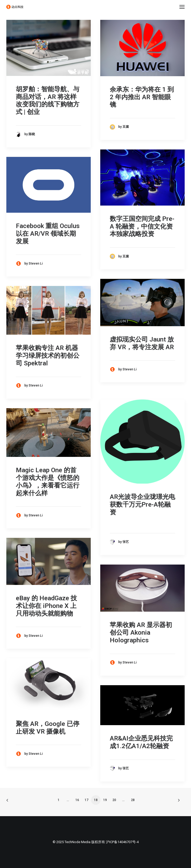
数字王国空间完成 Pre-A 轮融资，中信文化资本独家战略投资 (142, 226)
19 (105, 800)
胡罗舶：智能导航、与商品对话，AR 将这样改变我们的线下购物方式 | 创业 (48, 101)
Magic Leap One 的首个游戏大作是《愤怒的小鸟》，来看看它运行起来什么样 (48, 481)
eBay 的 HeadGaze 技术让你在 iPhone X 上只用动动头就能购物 (46, 606)
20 (114, 800)
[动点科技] (15, 7)
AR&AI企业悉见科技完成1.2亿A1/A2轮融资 (141, 742)
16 (77, 800)
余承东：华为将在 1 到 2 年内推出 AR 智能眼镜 (142, 97)
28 (133, 800)
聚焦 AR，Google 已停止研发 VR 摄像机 (48, 728)
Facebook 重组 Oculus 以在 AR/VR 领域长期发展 (48, 234)
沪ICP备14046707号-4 (122, 842)
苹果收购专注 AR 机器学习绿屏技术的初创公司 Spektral (48, 356)
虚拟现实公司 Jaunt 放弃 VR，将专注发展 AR (142, 343)
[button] (182, 7)
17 (87, 800)
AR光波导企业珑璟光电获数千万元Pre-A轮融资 (142, 505)
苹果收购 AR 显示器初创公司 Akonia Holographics (141, 633)
